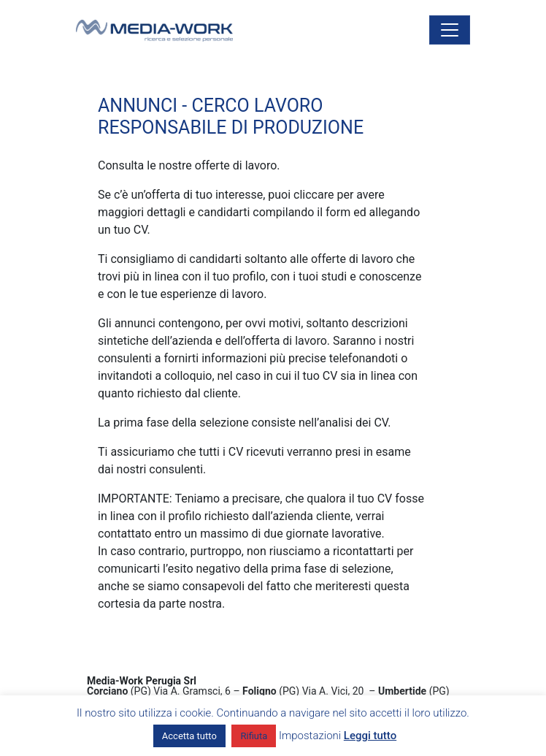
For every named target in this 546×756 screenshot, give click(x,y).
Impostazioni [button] (310, 736)
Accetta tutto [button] (189, 736)
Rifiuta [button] (254, 736)
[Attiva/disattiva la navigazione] (450, 30)
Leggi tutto (370, 736)
